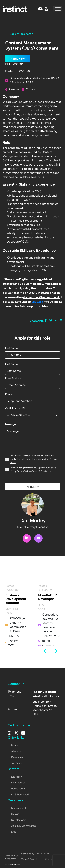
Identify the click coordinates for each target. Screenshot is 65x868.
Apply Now (33, 487)
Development (19, 820)
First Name (11, 348)
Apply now (18, 59)
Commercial (18, 783)
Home (15, 746)
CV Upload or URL (15, 408)
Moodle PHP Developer (47, 597)
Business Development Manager (16, 599)
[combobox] (32, 415)
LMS (14, 832)
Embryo (16, 865)
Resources (17, 757)
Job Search (17, 763)
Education (17, 777)
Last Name (11, 364)
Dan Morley (33, 521)
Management (19, 808)
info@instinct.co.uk (46, 696)
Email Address (13, 378)
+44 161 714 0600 (44, 692)
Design (15, 814)
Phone (9, 394)
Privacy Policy (23, 471)
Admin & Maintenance (23, 826)
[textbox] (29, 415)
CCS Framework (20, 795)
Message (10, 424)
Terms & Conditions (42, 471)
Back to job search (19, 34)
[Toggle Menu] (58, 9)
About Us (16, 752)
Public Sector (18, 789)
